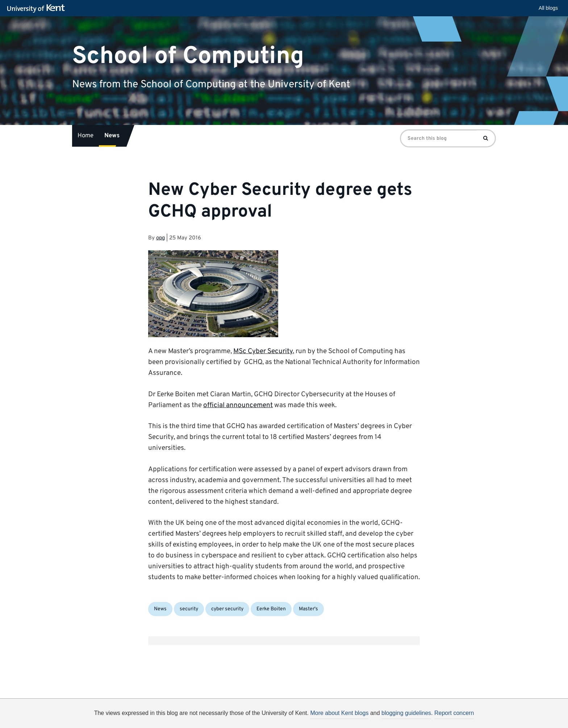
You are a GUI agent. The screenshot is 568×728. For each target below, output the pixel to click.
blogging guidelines (406, 713)
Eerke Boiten (271, 609)
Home (85, 136)
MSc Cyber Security (263, 351)
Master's (308, 609)
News (112, 136)
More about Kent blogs (339, 713)
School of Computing (188, 56)
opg (160, 238)
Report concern (454, 713)
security (189, 609)
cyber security (227, 609)
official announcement (238, 405)
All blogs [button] (548, 8)
